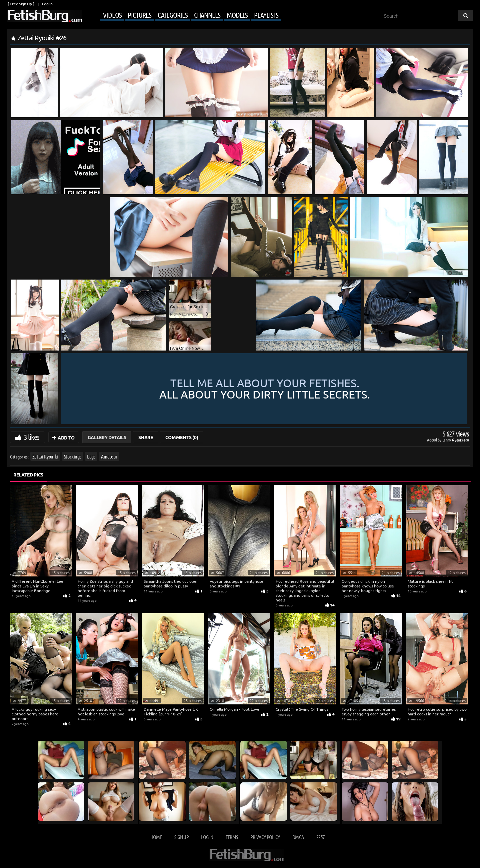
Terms (232, 837)
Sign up (181, 837)
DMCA (298, 837)
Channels (207, 15)
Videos (112, 15)
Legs (91, 456)
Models (237, 15)
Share (145, 437)
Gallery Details (107, 437)
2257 (320, 837)
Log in (47, 4)
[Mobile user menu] (182, 15)
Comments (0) (182, 437)
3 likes (32, 437)
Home (156, 837)
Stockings (73, 456)
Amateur (109, 456)
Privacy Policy (265, 837)
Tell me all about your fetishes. (265, 389)
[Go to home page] (44, 16)
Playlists (266, 15)
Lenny (447, 440)
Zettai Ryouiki (45, 456)
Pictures (139, 15)
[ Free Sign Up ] (21, 4)
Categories (173, 15)
